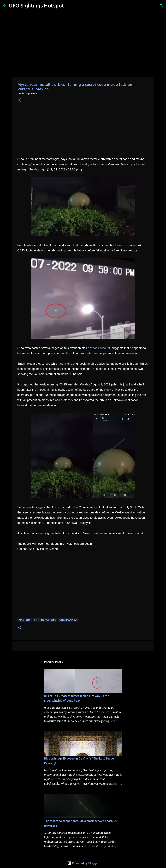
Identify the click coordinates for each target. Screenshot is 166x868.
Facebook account (98, 348)
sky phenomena (45, 620)
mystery (25, 620)
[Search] (69, 6)
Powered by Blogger (83, 863)
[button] (19, 100)
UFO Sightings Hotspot (37, 6)
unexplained (68, 620)
